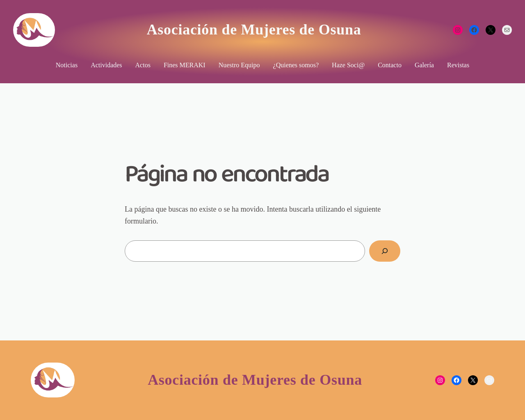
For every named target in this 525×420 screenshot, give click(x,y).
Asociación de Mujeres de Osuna (254, 30)
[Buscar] (385, 251)
